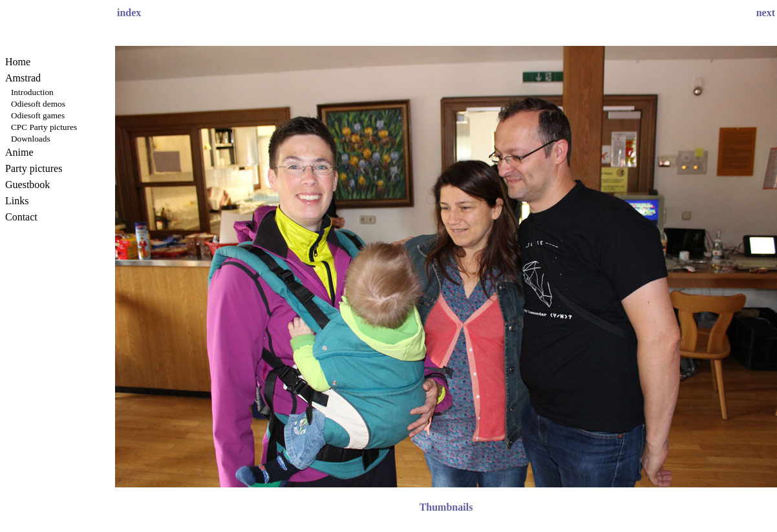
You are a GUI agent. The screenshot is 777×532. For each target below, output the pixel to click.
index (129, 13)
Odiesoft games (38, 115)
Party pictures (34, 168)
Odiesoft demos (38, 104)
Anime (19, 152)
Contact (21, 217)
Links (17, 201)
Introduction (32, 92)
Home (18, 62)
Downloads (31, 139)
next (766, 13)
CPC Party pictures (44, 127)
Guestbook (27, 185)
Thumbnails (446, 507)
